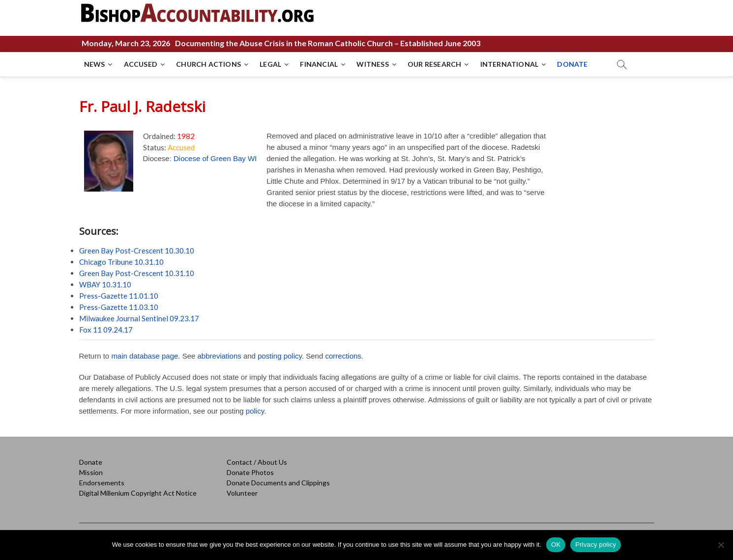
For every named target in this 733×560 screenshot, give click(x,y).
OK (556, 545)
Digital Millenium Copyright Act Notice (138, 493)
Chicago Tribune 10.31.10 (121, 262)
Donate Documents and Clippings (278, 483)
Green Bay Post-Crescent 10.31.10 (137, 273)
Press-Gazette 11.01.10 (119, 296)
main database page (145, 356)
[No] (721, 545)
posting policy (280, 356)
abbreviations (220, 356)
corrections (343, 356)
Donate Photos (250, 472)
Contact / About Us (257, 462)
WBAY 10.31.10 (105, 284)
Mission (91, 472)
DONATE (572, 64)
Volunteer (242, 493)
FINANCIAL (319, 64)
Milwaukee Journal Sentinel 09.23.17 (139, 318)
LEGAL (270, 64)
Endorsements (102, 483)
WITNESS (372, 64)
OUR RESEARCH (434, 64)
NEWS (95, 64)
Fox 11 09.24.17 (106, 330)
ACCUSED (141, 64)
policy (255, 411)
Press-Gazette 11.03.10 (119, 307)
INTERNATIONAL (510, 64)
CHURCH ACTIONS (208, 64)
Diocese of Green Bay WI (215, 158)
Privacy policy (596, 545)
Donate (91, 462)
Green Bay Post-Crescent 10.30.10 (137, 251)
